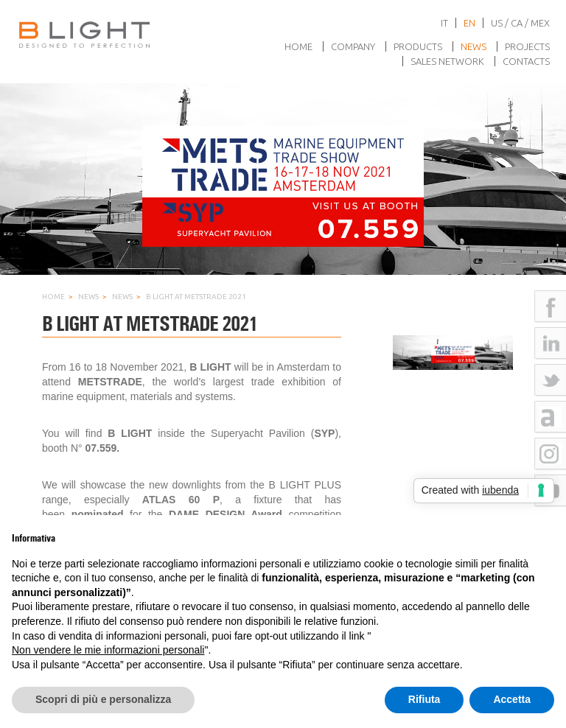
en (469, 23)
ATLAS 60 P (181, 500)
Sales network (447, 61)
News (474, 46)
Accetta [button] (512, 699)
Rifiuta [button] (424, 699)
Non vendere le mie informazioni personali (108, 650)
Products (418, 46)
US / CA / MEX (520, 23)
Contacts (526, 61)
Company (353, 46)
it (444, 23)
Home (298, 46)
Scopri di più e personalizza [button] (103, 699)
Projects (527, 46)
